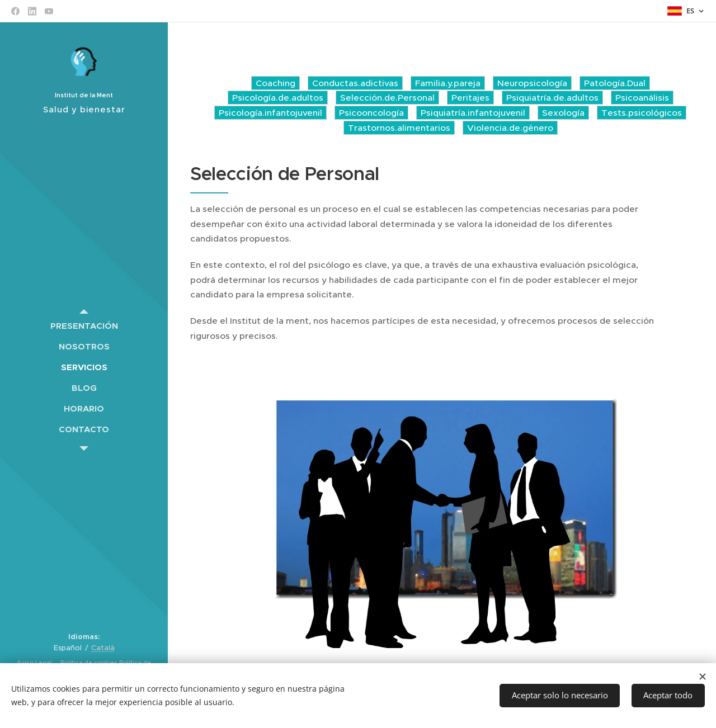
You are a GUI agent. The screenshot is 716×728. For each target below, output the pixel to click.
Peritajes (470, 98)
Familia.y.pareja (448, 83)
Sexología (563, 113)
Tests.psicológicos (642, 113)
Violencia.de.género (510, 128)
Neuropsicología (532, 83)
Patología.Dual (615, 83)
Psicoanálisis (642, 98)
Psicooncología (371, 113)
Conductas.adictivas (355, 83)
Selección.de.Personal (387, 98)
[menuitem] (84, 326)
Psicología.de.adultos (278, 98)
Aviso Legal (35, 663)
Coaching (275, 83)
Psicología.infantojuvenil (270, 113)
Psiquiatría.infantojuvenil (473, 113)
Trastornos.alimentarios (399, 128)
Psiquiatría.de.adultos (552, 98)
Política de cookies (88, 663)
